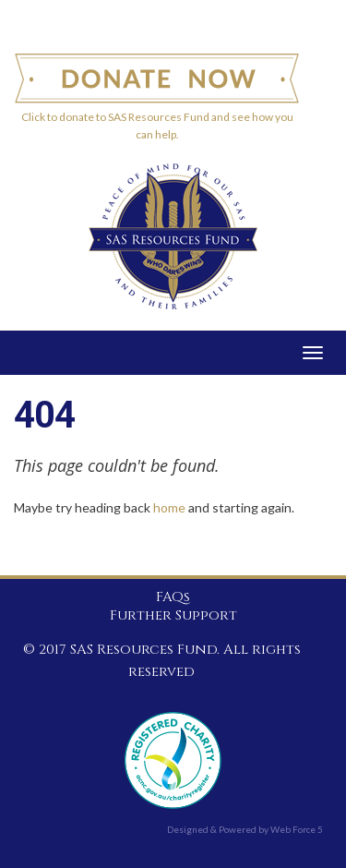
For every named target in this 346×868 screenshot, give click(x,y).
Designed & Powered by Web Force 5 (245, 829)
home (169, 507)
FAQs (173, 597)
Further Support (173, 616)
